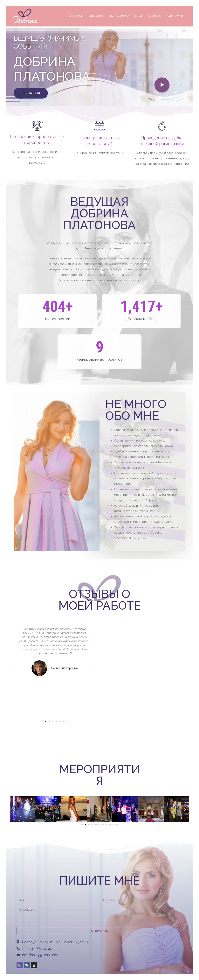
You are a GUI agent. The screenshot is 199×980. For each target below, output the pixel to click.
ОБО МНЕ (96, 16)
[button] (31, 93)
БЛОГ (138, 16)
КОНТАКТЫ (175, 16)
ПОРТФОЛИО (119, 16)
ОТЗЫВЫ (155, 16)
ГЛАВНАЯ (76, 16)
